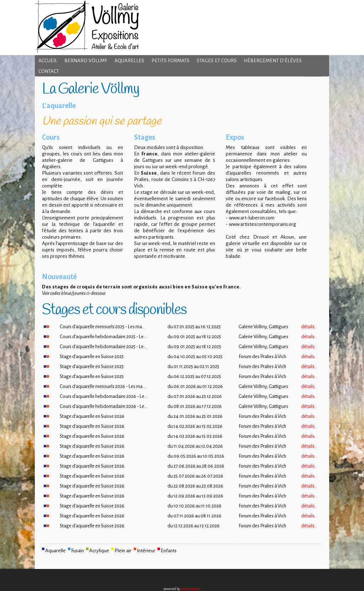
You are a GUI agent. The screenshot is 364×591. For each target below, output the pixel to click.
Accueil (48, 61)
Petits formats (170, 61)
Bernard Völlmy (86, 61)
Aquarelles (129, 61)
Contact (49, 71)
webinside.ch (191, 589)
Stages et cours (217, 61)
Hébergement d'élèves (273, 61)
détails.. (309, 327)
